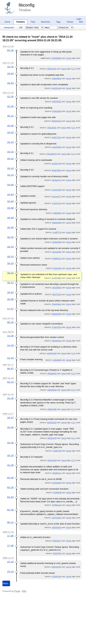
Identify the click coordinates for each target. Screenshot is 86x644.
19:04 (10, 195)
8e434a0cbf (57, 483)
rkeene (69, 58)
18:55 (10, 237)
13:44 (10, 358)
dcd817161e (57, 137)
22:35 (10, 97)
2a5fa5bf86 (57, 360)
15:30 (10, 465)
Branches (46, 22)
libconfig (27, 5)
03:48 (10, 478)
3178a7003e (56, 327)
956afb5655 (52, 373)
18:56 (10, 227)
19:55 (10, 133)
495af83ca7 (57, 473)
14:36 (10, 336)
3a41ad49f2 (57, 252)
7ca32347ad (57, 203)
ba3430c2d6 (57, 88)
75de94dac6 (57, 304)
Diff (21, 28)
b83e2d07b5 (56, 567)
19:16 (10, 168)
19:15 (10, 455)
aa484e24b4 (52, 353)
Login (79, 19)
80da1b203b (56, 314)
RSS (24, 591)
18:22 (10, 263)
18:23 (10, 257)
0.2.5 (73, 373)
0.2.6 (73, 353)
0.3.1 (73, 154)
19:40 (10, 427)
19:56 (10, 126)
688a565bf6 (57, 223)
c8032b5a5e (57, 527)
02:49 (10, 510)
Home (7, 22)
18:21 (10, 273)
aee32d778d (56, 164)
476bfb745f (57, 451)
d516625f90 (57, 242)
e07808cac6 (57, 505)
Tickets (70, 22)
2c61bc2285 (57, 190)
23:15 (10, 572)
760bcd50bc (52, 128)
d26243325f (57, 101)
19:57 (10, 418)
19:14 (10, 175)
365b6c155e (52, 69)
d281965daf (52, 390)
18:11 (10, 283)
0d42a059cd (57, 341)
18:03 (10, 83)
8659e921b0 (56, 121)
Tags (58, 22)
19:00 (10, 208)
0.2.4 (73, 390)
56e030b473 (52, 154)
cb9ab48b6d (57, 78)
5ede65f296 (57, 147)
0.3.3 (73, 69)
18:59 (10, 218)
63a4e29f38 (57, 111)
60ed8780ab (56, 170)
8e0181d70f (52, 438)
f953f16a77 (57, 541)
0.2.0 (73, 460)
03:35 (10, 487)
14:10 (10, 345)
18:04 (10, 74)
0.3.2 (73, 128)
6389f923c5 (57, 259)
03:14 (10, 382)
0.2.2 (73, 423)
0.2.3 (73, 409)
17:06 (10, 536)
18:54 (10, 247)
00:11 (10, 522)
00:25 (10, 322)
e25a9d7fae (57, 576)
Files (33, 22)
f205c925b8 (52, 460)
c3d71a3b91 (57, 518)
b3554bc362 (52, 423)
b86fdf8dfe (57, 213)
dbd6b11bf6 (52, 409)
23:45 (10, 398)
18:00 (10, 299)
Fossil (17, 591)
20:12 (10, 116)
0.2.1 (73, 438)
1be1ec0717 (57, 196)
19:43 (10, 142)
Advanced (9, 28)
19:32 (10, 152)
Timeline (21, 22)
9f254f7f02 (57, 553)
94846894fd (57, 58)
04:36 (10, 50)
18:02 (10, 292)
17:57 (10, 309)
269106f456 (57, 288)
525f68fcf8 (57, 492)
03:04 (10, 497)
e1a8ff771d (57, 232)
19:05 (10, 185)
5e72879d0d (56, 278)
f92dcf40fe (57, 268)
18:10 (10, 67)
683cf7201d (57, 294)
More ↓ (6, 583)
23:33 (10, 562)
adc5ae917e (57, 180)
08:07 (10, 369)
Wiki (81, 22)
